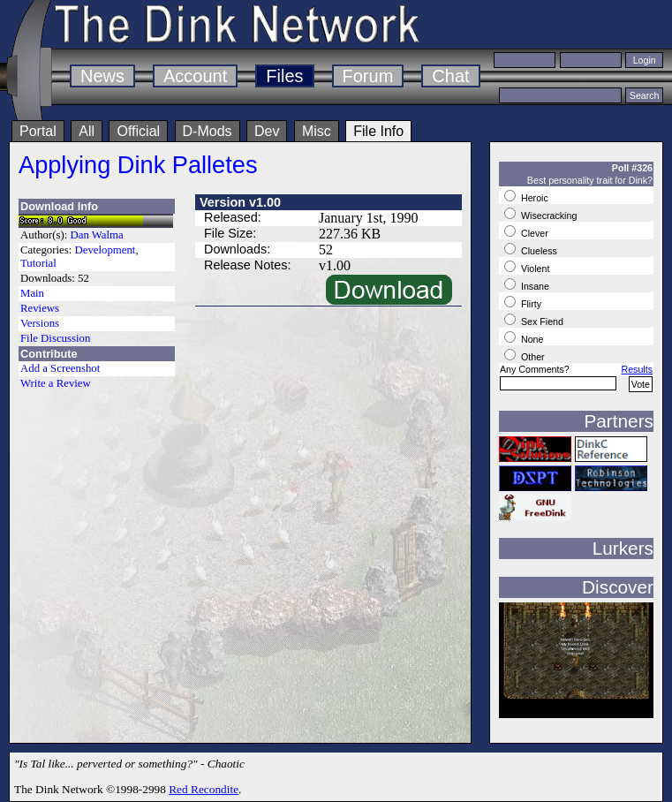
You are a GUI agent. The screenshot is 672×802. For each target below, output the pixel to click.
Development (105, 250)
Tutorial (38, 263)
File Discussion (55, 338)
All (87, 131)
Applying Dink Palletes (138, 165)
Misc (317, 131)
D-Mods (208, 131)
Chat (450, 76)
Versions (40, 323)
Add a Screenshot (60, 368)
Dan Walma (97, 235)
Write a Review (56, 383)
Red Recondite (204, 789)
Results (637, 369)
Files (284, 76)
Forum (368, 76)
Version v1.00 (240, 202)
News (102, 76)
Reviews (40, 308)
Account (195, 76)
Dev (267, 131)
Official (138, 131)
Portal (38, 131)
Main (32, 293)
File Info (378, 131)
